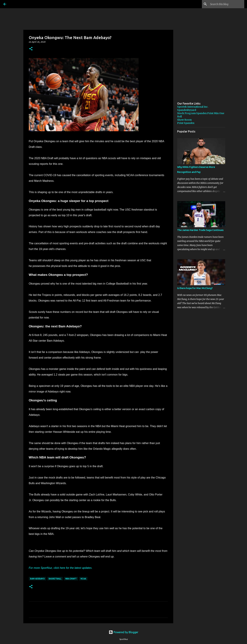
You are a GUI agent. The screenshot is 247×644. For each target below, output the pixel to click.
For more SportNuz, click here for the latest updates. (61, 568)
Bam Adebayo (37, 579)
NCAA (83, 579)
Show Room (184, 120)
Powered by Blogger (123, 632)
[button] (31, 49)
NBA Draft (71, 579)
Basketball (55, 579)
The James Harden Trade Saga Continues (200, 230)
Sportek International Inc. (193, 107)
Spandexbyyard (187, 110)
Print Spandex (186, 123)
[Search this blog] (226, 4)
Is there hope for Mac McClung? (195, 288)
